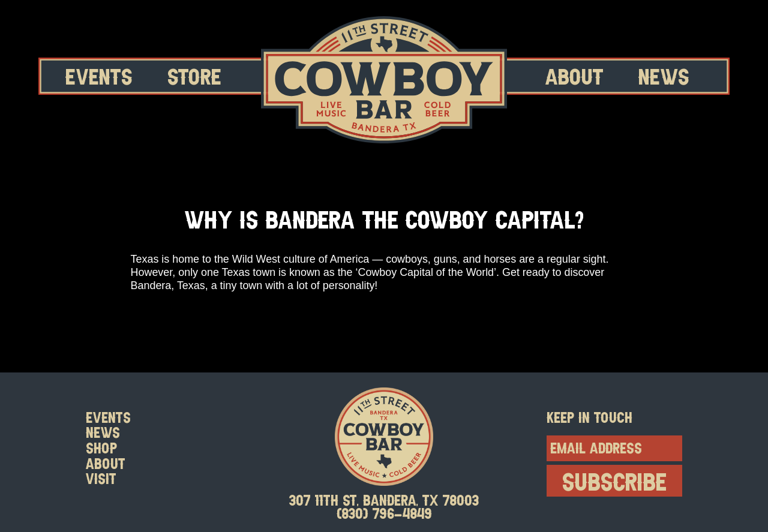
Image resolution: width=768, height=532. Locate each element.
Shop (101, 448)
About (574, 76)
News (664, 76)
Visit (101, 479)
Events (99, 76)
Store (194, 76)
